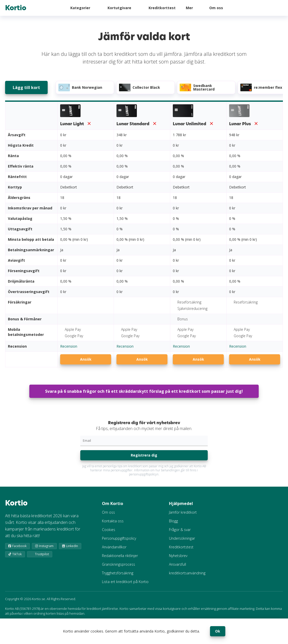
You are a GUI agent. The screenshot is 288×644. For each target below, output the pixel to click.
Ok (218, 631)
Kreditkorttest (162, 8)
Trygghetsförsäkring (118, 573)
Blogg (173, 521)
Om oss (216, 8)
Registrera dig (144, 455)
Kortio (16, 8)
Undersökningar (182, 538)
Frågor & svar (180, 530)
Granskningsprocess (119, 564)
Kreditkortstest (181, 547)
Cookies (109, 530)
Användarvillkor (114, 547)
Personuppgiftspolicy (119, 538)
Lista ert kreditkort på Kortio (125, 582)
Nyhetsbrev (178, 556)
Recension (69, 346)
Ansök (86, 359)
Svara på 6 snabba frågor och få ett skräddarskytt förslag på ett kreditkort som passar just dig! (144, 391)
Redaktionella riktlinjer (120, 556)
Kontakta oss (113, 521)
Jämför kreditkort (183, 512)
